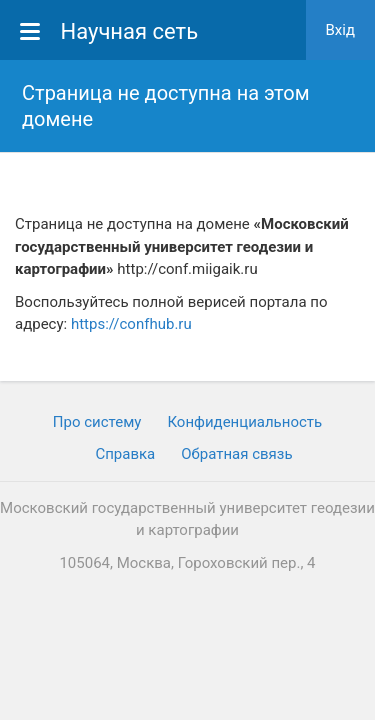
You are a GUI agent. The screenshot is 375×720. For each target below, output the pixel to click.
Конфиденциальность (244, 422)
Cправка (125, 454)
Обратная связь (236, 454)
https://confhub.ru (131, 324)
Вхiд (341, 30)
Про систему (97, 422)
